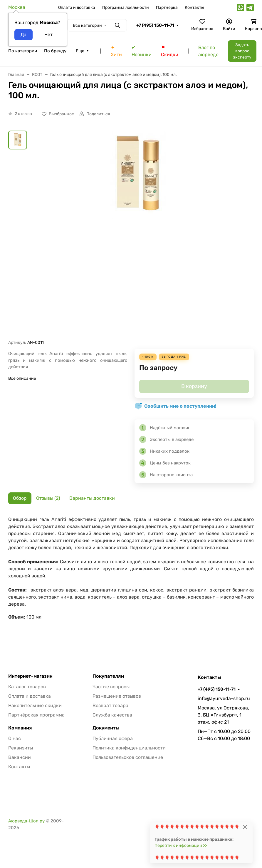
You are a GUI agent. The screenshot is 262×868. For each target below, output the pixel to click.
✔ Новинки (142, 51)
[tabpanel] (131, 571)
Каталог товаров (27, 687)
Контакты (194, 8)
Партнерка (167, 8)
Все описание (22, 378)
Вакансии (20, 757)
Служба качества (112, 715)
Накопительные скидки (35, 705)
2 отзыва (23, 114)
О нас (15, 738)
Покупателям (108, 676)
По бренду (55, 51)
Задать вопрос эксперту (242, 51)
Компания (20, 728)
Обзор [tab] (20, 498)
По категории (23, 51)
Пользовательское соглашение (128, 757)
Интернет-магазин (30, 676)
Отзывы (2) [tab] (48, 498)
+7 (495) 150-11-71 (155, 25)
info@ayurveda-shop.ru (224, 698)
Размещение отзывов (117, 696)
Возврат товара (110, 705)
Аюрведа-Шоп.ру (26, 821)
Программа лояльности (126, 8)
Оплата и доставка (77, 8)
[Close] (245, 827)
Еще (80, 51)
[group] (138, 235)
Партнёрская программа (36, 715)
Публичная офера (113, 738)
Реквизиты (21, 748)
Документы (106, 728)
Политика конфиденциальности (129, 748)
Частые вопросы (111, 687)
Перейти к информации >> (181, 845)
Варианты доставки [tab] (92, 498)
